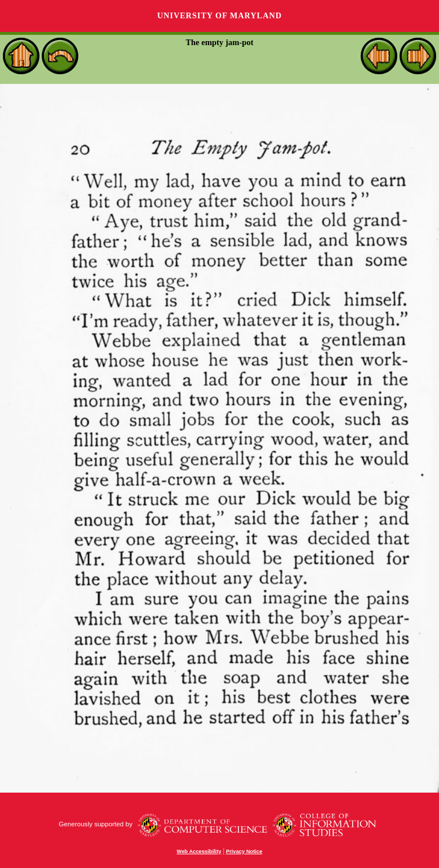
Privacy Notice (244, 851)
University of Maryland (219, 16)
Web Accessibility (199, 851)
